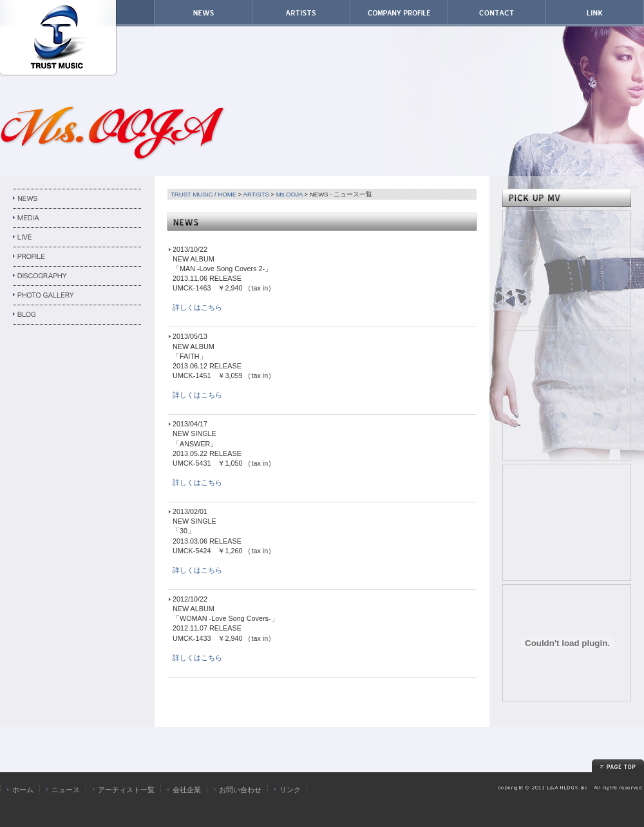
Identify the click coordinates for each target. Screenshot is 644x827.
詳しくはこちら (197, 307)
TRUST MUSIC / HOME (204, 194)
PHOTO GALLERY (77, 296)
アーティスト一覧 (126, 790)
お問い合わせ (240, 790)
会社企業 (187, 790)
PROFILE (77, 257)
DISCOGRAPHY (77, 276)
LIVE (77, 238)
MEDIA (77, 218)
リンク (290, 790)
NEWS (77, 199)
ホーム (23, 790)
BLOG (77, 315)
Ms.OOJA (289, 194)
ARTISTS (256, 194)
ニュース (66, 790)
